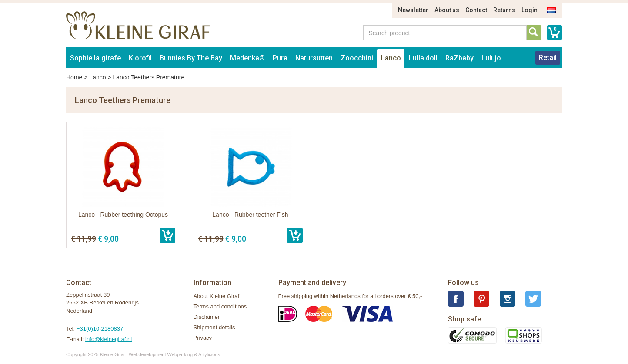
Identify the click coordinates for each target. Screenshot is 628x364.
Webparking (180, 354)
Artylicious (209, 354)
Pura (280, 58)
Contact (476, 10)
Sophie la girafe (95, 58)
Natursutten (314, 58)
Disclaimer (207, 317)
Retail (548, 58)
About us (447, 10)
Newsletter (413, 10)
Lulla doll (423, 58)
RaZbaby (459, 58)
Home (74, 77)
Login (529, 10)
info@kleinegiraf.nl (109, 339)
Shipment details (214, 327)
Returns (504, 10)
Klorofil (140, 58)
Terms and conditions (220, 306)
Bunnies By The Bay (191, 58)
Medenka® (247, 58)
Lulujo (491, 58)
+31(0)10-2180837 (100, 329)
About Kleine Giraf (217, 296)
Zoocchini (357, 58)
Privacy (203, 338)
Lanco (391, 58)
